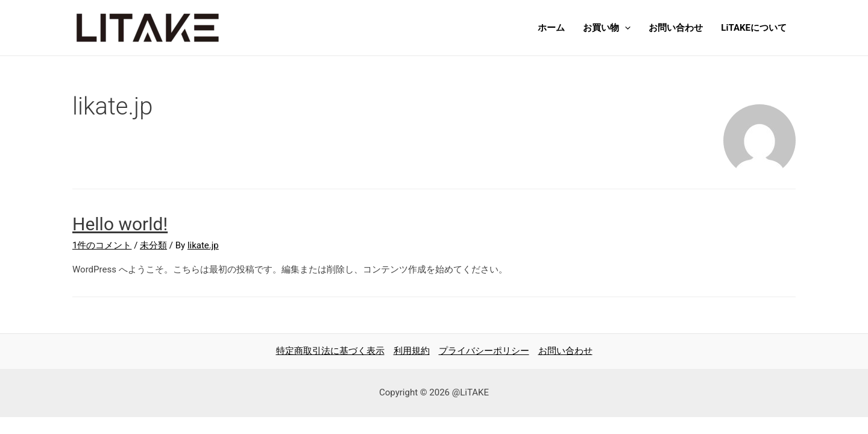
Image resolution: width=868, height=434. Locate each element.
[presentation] (625, 28)
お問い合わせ (676, 28)
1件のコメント (102, 245)
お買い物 (607, 28)
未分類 (153, 245)
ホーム (551, 28)
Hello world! (120, 224)
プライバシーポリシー (484, 351)
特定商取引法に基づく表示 (330, 351)
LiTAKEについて (754, 28)
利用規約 (412, 351)
